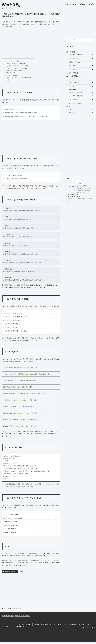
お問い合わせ (90, 624)
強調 (21, 571)
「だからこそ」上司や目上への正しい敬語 (17, 66)
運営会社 (82, 624)
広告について (62, 624)
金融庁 (17, 616)
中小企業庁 (27, 616)
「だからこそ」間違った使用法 (14, 71)
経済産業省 (6, 616)
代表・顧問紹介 (73, 624)
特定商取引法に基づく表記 (48, 624)
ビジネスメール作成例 (11, 75)
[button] (92, 40)
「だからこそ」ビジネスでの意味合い (16, 64)
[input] (80, 40)
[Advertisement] (31, 43)
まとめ (7, 80)
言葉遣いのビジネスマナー (10, 571)
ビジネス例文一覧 (10, 73)
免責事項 (29, 624)
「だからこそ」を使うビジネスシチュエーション (19, 78)
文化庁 (21, 616)
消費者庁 (12, 616)
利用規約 (36, 624)
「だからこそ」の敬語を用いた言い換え (16, 68)
